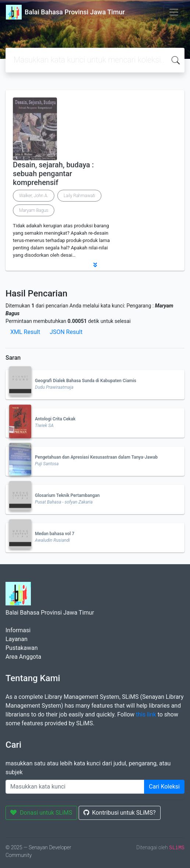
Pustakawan (21, 648)
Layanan (17, 639)
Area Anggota (23, 657)
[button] (95, 265)
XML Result (25, 332)
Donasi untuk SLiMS (41, 813)
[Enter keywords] (75, 787)
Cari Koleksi (164, 787)
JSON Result (66, 332)
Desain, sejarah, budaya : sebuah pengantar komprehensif (53, 174)
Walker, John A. (34, 196)
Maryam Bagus (34, 210)
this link (146, 714)
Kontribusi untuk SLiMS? (120, 813)
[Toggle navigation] (174, 12)
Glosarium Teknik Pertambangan (67, 495)
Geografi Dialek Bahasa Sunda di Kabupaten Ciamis (86, 381)
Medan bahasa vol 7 (55, 534)
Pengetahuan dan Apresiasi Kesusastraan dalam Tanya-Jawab (96, 457)
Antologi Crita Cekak (55, 419)
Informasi (18, 630)
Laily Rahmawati (79, 196)
